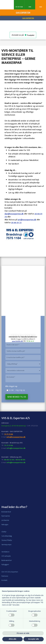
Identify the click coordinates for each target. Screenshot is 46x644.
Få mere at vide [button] (23, 633)
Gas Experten (28, 18)
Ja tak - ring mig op (17, 390)
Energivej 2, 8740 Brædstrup (14, 426)
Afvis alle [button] (12, 639)
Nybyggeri (5, 564)
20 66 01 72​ (16, 223)
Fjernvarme (6, 516)
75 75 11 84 (9, 434)
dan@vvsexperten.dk (14, 214)
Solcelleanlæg (7, 536)
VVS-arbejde (6, 556)
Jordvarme (5, 520)
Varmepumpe (6, 545)
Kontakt (4, 580)
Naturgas (5, 525)
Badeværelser (7, 560)
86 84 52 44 (9, 460)
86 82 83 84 (20, 460)
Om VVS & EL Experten (10, 572)
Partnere (5, 576)
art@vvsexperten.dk (27, 220)
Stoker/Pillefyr (7, 540)
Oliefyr (4, 532)
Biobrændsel (6, 512)
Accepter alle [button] (34, 639)
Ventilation (5, 552)
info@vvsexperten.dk (16, 437)
